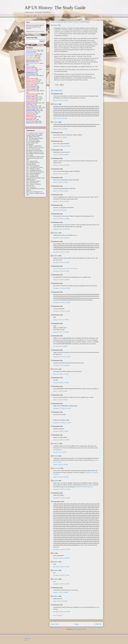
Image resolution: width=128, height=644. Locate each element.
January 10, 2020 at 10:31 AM (61, 558)
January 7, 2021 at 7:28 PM (61, 593)
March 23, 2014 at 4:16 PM (61, 191)
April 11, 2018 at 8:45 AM (60, 391)
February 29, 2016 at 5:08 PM (61, 280)
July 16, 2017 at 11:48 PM (60, 346)
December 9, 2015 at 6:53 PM (61, 271)
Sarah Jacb (56, 444)
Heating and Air (57, 450)
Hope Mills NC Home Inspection (84, 487)
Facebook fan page (39, 32)
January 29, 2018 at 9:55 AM (61, 383)
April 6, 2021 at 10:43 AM (60, 601)
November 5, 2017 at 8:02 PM (61, 365)
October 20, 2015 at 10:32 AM (61, 229)
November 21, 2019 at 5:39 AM (62, 498)
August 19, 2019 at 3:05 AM (61, 477)
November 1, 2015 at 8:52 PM (61, 238)
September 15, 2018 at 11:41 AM (62, 408)
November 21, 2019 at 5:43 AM (62, 549)
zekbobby (56, 369)
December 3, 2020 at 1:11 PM (61, 575)
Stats (26, 640)
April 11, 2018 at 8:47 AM (60, 400)
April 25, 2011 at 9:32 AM (60, 118)
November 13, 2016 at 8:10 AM (62, 288)
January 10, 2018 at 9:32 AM (61, 374)
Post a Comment (58, 616)
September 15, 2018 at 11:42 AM (62, 423)
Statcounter (28, 638)
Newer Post (55, 624)
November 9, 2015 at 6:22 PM (61, 262)
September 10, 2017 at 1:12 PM (62, 357)
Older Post (98, 624)
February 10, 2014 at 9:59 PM (61, 165)
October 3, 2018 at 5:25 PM (61, 431)
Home (28, 16)
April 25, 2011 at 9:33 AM (60, 129)
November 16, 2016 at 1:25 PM (62, 303)
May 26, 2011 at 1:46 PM (60, 137)
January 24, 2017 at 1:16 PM (61, 320)
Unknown (56, 104)
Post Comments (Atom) (80, 629)
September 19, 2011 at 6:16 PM (62, 146)
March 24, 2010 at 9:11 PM (61, 100)
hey (54, 553)
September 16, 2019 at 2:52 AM (62, 489)
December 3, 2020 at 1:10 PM (61, 567)
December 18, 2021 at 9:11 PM (61, 612)
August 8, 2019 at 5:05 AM (60, 465)
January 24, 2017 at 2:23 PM (61, 332)
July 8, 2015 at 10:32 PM (60, 210)
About (35, 16)
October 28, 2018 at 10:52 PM (61, 440)
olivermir (55, 456)
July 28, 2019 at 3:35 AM (60, 452)
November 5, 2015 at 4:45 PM (61, 252)
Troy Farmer (56, 468)
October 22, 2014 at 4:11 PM (61, 201)
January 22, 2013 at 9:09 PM (61, 155)
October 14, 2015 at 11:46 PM (61, 219)
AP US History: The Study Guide (55, 8)
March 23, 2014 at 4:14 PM (61, 174)
